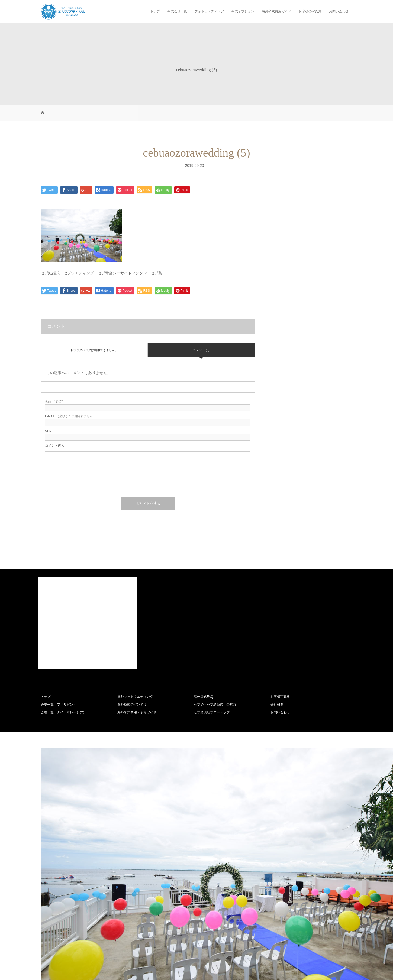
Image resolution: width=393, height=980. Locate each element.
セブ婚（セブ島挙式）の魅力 (215, 705)
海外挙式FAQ (204, 697)
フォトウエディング (209, 11)
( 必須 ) (54, 402)
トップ (155, 11)
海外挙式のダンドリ (132, 705)
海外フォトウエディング (135, 697)
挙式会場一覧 (177, 11)
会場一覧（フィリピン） (59, 705)
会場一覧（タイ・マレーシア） (63, 712)
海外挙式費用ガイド (276, 11)
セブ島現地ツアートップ (212, 712)
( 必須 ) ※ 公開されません (69, 416)
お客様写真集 (280, 697)
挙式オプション (243, 11)
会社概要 (277, 705)
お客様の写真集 (310, 11)
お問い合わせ (339, 11)
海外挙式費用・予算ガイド (137, 712)
